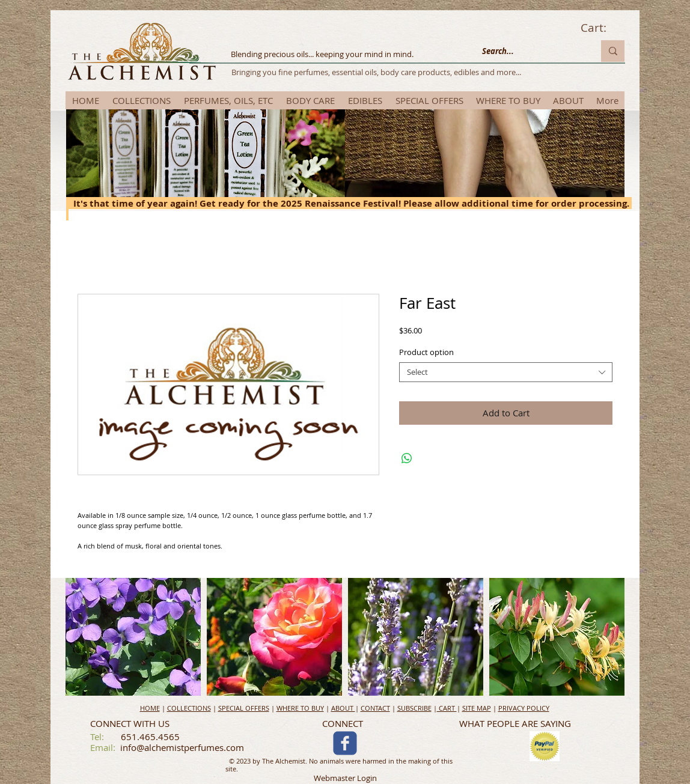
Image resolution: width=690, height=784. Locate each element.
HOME (150, 708)
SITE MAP (477, 708)
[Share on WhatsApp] (407, 458)
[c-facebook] (345, 743)
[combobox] (506, 372)
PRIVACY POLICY (524, 708)
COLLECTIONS (189, 708)
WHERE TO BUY (300, 708)
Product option (426, 352)
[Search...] (529, 51)
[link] (602, 28)
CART (447, 708)
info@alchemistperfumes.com (182, 747)
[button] (133, 637)
